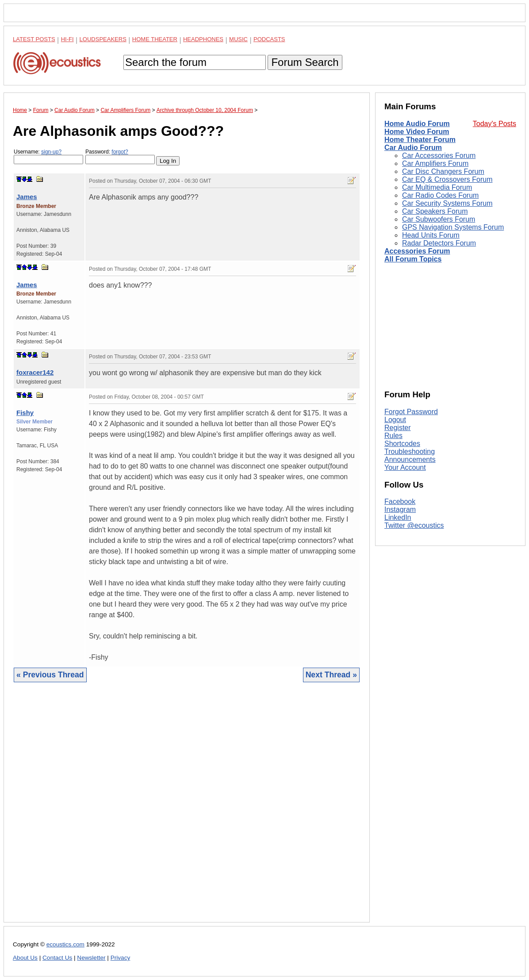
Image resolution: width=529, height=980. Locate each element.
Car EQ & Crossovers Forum (447, 179)
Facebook (400, 502)
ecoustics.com (65, 944)
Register (398, 428)
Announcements (410, 459)
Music (238, 39)
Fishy (25, 413)
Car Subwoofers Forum (439, 219)
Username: (48, 156)
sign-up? (51, 152)
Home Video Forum (417, 132)
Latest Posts (34, 39)
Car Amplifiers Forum (435, 163)
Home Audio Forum (417, 124)
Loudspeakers (103, 39)
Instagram (400, 509)
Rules (393, 436)
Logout (395, 420)
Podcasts (269, 39)
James (27, 197)
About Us (25, 958)
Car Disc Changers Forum (443, 171)
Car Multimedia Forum (437, 187)
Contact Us (57, 958)
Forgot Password (411, 412)
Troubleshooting (410, 452)
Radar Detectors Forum (439, 243)
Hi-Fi (67, 39)
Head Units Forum (431, 235)
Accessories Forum (417, 251)
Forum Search (305, 62)
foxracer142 (35, 372)
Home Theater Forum (420, 140)
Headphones (203, 39)
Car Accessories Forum (439, 156)
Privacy (121, 958)
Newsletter (91, 958)
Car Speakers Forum (435, 211)
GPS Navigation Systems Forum (453, 227)
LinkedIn (398, 517)
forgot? (120, 152)
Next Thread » (331, 675)
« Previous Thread (50, 675)
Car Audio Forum (413, 148)
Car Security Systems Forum (447, 203)
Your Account (405, 467)
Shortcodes (402, 444)
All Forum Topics (413, 259)
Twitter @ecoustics (414, 525)
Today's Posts (494, 124)
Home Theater (155, 39)
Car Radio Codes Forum (440, 195)
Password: (120, 156)
